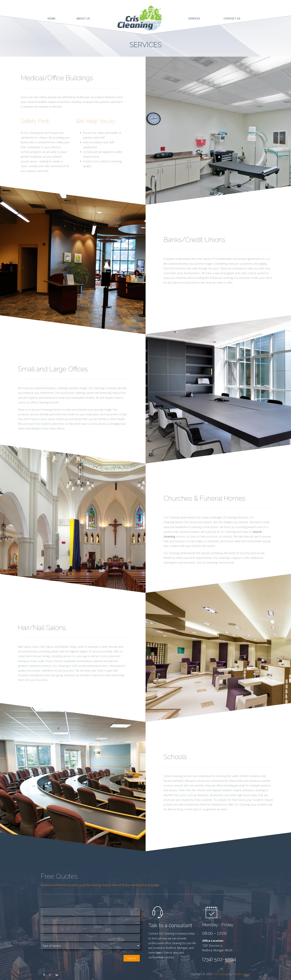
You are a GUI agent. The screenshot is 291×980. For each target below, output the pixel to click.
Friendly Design (241, 974)
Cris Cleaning (220, 974)
